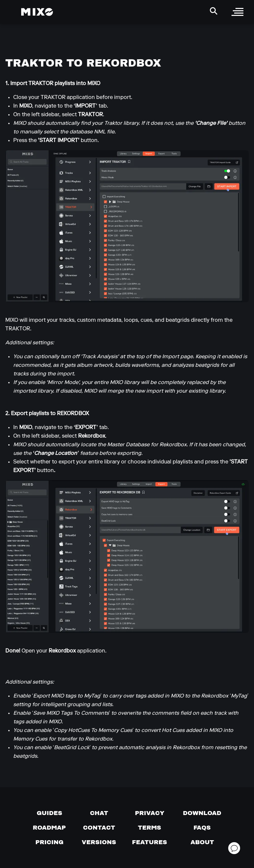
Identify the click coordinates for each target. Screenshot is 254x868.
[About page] (202, 842)
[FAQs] (202, 828)
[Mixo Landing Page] (37, 12)
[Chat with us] (99, 813)
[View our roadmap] (49, 828)
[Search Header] (214, 11)
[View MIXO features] (149, 842)
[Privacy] (150, 813)
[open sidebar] (237, 12)
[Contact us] (99, 828)
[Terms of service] (149, 828)
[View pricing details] (49, 842)
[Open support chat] (234, 848)
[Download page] (202, 813)
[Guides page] (49, 813)
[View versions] (99, 842)
